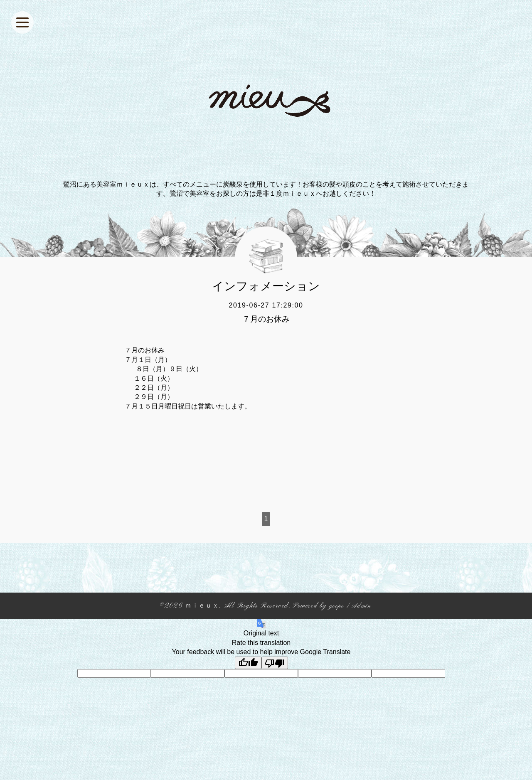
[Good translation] (248, 663)
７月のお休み (266, 319)
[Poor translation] (275, 663)
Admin (363, 606)
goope (337, 606)
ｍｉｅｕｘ (201, 606)
